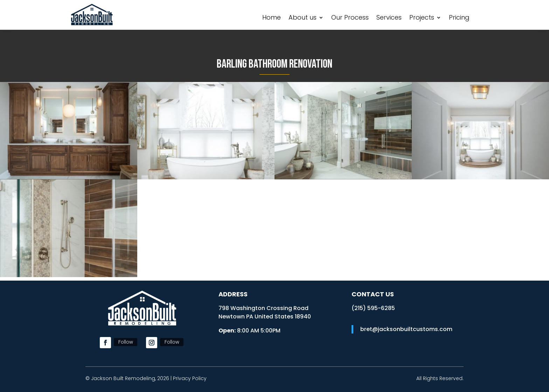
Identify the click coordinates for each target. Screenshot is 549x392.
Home (272, 18)
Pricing (459, 18)
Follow (126, 342)
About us (303, 18)
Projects (422, 18)
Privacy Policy (190, 378)
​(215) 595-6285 (373, 308)
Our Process (350, 18)
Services (389, 18)
